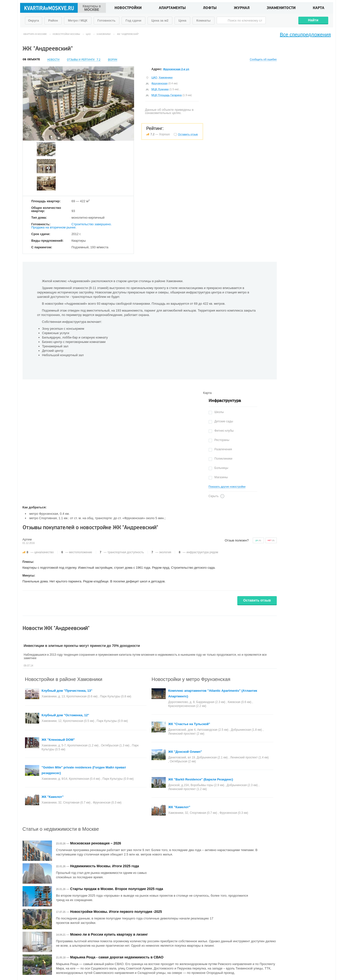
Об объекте (31, 60)
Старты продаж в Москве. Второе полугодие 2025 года (117, 889)
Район (53, 20)
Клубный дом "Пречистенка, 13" (67, 691)
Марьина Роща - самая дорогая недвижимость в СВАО (117, 957)
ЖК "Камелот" (53, 797)
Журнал (242, 8)
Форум (113, 60)
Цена (182, 20)
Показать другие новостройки (227, 487)
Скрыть (214, 496)
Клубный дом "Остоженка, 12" (65, 715)
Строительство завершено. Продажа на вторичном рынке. (72, 226)
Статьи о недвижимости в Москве (61, 829)
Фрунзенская (160, 83)
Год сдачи (133, 20)
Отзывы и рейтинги (84, 60)
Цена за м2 (160, 20)
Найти (313, 20)
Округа (34, 20)
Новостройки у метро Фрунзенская (191, 679)
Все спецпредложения (305, 35)
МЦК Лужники (160, 89)
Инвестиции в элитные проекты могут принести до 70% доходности (82, 646)
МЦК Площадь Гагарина (167, 95)
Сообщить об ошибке (263, 59)
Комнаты (203, 20)
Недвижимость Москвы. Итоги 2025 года (105, 866)
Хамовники (165, 77)
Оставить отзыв (257, 600)
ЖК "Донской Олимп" (185, 752)
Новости (53, 60)
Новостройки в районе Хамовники (64, 679)
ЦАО (154, 77)
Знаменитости (281, 8)
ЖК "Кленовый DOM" (58, 740)
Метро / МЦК (78, 20)
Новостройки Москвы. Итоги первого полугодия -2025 (116, 912)
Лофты (210, 8)
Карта (319, 8)
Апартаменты (172, 8)
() (258, 540)
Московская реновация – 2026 (96, 843)
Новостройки (128, 8)
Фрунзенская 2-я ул (176, 69)
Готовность (107, 20)
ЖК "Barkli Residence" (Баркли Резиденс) (201, 779)
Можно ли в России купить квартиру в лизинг (109, 934)
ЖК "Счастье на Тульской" (189, 724)
